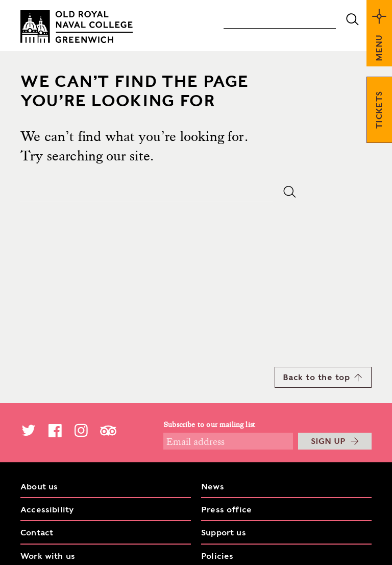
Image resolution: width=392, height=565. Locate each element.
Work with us (48, 556)
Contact (37, 533)
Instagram (81, 430)
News (213, 487)
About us (39, 487)
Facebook (55, 430)
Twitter (29, 430)
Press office (226, 510)
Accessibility (47, 510)
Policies (217, 556)
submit (352, 19)
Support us (224, 533)
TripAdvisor (108, 430)
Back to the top (323, 377)
